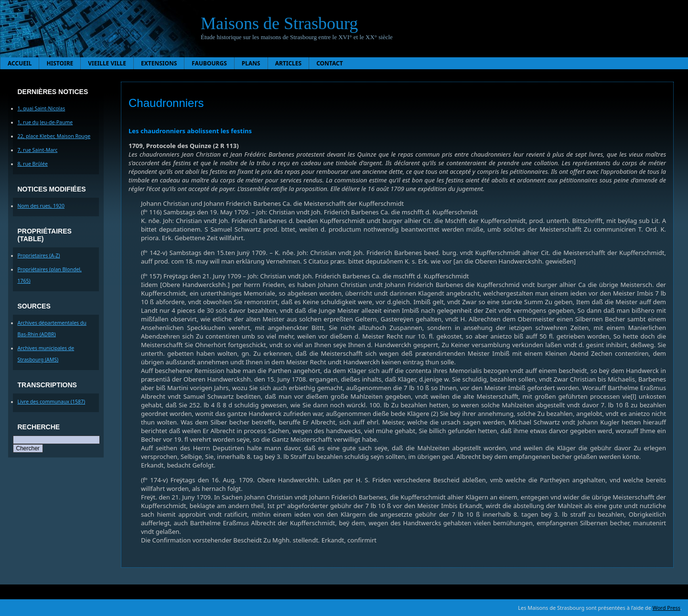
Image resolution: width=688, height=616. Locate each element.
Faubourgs (209, 63)
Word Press (666, 608)
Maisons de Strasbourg (279, 23)
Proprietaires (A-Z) (39, 255)
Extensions (159, 63)
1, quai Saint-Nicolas (42, 108)
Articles (289, 63)
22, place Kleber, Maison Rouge (54, 136)
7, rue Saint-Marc (38, 150)
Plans (251, 63)
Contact (330, 63)
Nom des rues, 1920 (41, 206)
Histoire (60, 63)
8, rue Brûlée (33, 164)
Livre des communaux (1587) (52, 402)
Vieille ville (107, 63)
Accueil (20, 63)
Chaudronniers (166, 103)
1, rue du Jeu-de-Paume (45, 122)
